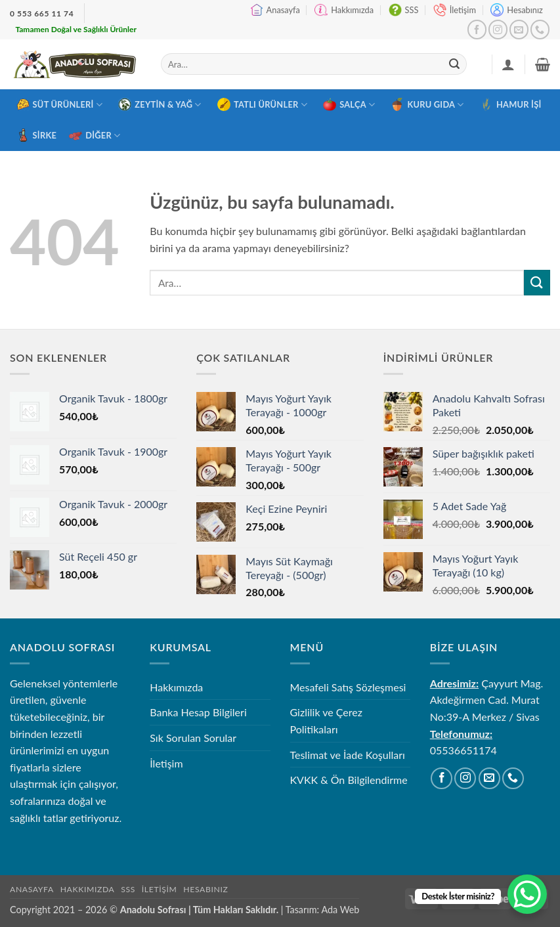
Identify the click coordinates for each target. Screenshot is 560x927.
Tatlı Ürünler (262, 104)
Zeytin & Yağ (160, 104)
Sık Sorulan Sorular (193, 738)
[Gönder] (454, 64)
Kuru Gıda (427, 104)
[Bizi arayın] (540, 29)
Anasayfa (275, 10)
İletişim (455, 10)
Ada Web (340, 910)
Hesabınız (516, 10)
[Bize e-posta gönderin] (519, 29)
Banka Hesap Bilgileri (198, 712)
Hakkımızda (344, 10)
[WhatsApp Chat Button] (527, 894)
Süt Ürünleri (60, 104)
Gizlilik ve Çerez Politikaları (327, 721)
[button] (543, 64)
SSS (404, 10)
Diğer (95, 135)
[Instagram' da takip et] (498, 29)
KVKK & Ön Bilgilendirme (349, 780)
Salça (349, 104)
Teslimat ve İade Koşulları (348, 755)
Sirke (36, 135)
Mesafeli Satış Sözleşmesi (348, 687)
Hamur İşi (511, 104)
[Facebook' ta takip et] (477, 29)
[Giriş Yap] (508, 64)
